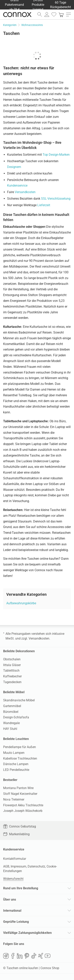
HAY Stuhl (10, 729)
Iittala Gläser (12, 665)
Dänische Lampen (16, 764)
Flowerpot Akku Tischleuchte (23, 805)
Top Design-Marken (56, 155)
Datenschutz (36, 866)
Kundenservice (17, 185)
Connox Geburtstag (20, 826)
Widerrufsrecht (13, 879)
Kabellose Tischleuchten (20, 758)
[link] (61, 14)
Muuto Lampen (14, 753)
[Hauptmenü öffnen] (68, 14)
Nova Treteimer (14, 799)
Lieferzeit (44, 205)
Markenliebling (16, 834)
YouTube (48, 956)
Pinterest (27, 956)
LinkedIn (20, 956)
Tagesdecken (12, 682)
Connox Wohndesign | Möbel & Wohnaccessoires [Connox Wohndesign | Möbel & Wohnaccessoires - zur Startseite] (17, 14)
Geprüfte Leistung (16, 922)
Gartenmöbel (12, 706)
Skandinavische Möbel (19, 700)
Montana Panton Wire (18, 788)
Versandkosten (25, 192)
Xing (41, 956)
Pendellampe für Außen (20, 747)
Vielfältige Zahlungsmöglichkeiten (27, 933)
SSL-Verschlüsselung (56, 199)
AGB (6, 866)
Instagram (6, 956)
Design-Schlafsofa (16, 717)
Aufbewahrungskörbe (21, 603)
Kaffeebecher (12, 676)
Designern (14, 167)
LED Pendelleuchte (16, 770)
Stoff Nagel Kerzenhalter (20, 794)
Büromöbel (11, 712)
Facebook (13, 956)
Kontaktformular (15, 859)
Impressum (18, 866)
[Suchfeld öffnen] (40, 14)
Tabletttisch (11, 671)
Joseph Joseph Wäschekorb (23, 811)
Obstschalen (12, 659)
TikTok (34, 956)
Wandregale (11, 723)
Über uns (10, 899)
